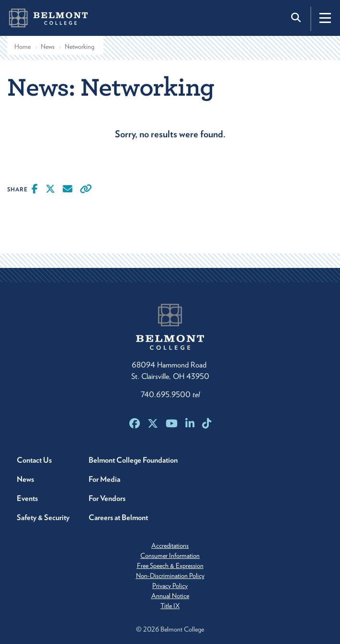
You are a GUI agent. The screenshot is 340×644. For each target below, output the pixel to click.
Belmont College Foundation (133, 460)
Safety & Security (43, 517)
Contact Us (34, 460)
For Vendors (107, 498)
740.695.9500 (170, 394)
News (48, 46)
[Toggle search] (297, 18)
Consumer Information (170, 555)
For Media (104, 479)
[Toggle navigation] (325, 18)
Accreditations (170, 545)
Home (23, 46)
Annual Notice (170, 596)
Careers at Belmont (118, 517)
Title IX (170, 606)
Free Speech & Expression (170, 566)
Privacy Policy (170, 586)
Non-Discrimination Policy (170, 576)
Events (27, 498)
